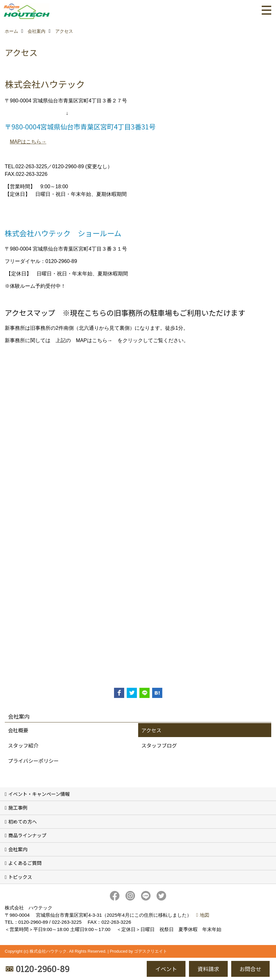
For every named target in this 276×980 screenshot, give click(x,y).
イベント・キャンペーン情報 (39, 794)
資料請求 (208, 969)
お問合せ (250, 969)
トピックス (20, 877)
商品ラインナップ (27, 835)
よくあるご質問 (25, 863)
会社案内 (18, 849)
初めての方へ (23, 821)
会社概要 (18, 730)
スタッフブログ (159, 745)
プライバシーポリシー (33, 761)
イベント (166, 969)
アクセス (151, 730)
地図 (205, 915)
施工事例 (18, 807)
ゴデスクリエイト (151, 951)
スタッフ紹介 (23, 745)
